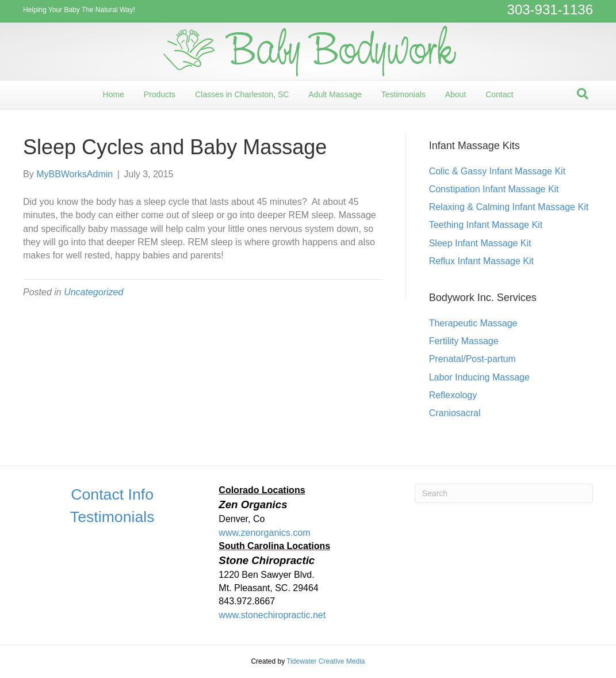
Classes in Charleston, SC (242, 94)
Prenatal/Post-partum (472, 359)
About (456, 94)
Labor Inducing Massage (479, 377)
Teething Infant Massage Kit (486, 225)
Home (114, 94)
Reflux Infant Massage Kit (481, 261)
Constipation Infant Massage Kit (494, 189)
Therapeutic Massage (473, 323)
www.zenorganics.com (264, 533)
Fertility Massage (464, 341)
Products (160, 94)
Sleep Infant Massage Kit (480, 243)
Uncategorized (93, 292)
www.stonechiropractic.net (272, 615)
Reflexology (453, 395)
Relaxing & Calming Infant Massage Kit (509, 207)
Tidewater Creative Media (326, 661)
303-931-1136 (550, 9)
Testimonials (403, 94)
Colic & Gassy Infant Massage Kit (497, 171)
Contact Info (112, 494)
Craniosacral (455, 413)
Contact (499, 94)
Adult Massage (335, 94)
